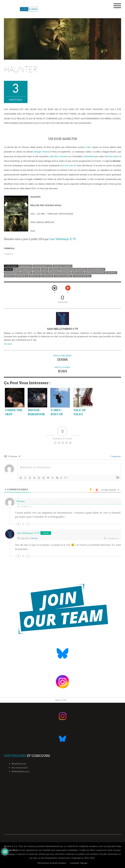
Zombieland (89, 156)
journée (111, 273)
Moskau (21, 501)
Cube (88, 147)
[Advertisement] (62, 812)
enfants (82, 269)
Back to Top (61, 700)
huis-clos (78, 273)
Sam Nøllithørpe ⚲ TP (63, 239)
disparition (69, 269)
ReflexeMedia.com (21, 771)
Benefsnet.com (19, 764)
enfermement (97, 269)
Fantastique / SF (42, 266)
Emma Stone (112, 156)
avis (37, 269)
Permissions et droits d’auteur (52, 863)
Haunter (65, 273)
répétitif (35, 276)
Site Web (8, 344)
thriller (47, 276)
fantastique (12, 273)
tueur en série (63, 276)
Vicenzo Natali (82, 276)
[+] (66, 478)
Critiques (26, 266)
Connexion (115, 456)
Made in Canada (62, 266)
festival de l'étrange (46, 273)
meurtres (22, 276)
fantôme (26, 273)
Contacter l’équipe (79, 863)
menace (9, 276)
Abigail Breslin (23, 269)
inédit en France (95, 273)
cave (45, 269)
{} (61, 478)
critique (55, 269)
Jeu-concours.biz (20, 768)
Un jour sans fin (69, 166)
